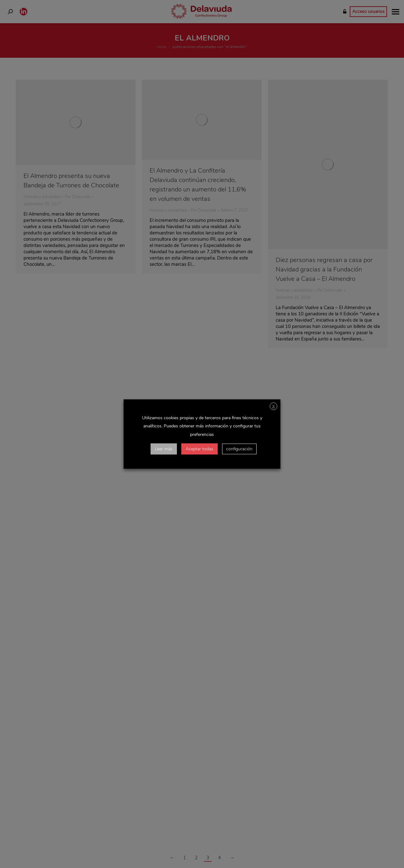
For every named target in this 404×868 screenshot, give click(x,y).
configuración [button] (239, 449)
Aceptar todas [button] (199, 449)
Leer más (164, 449)
